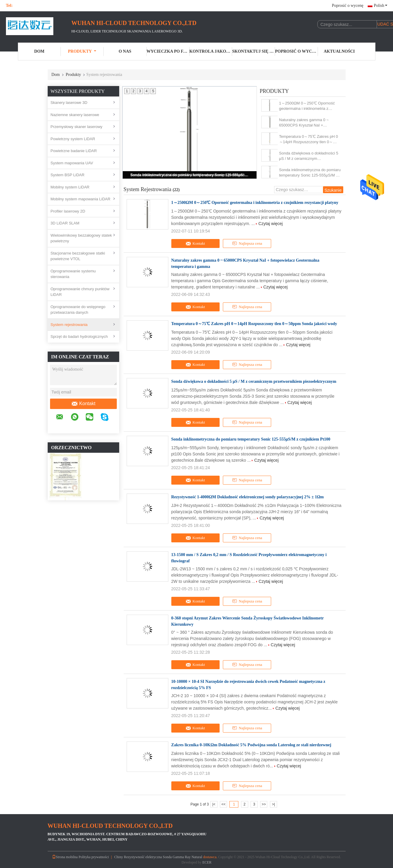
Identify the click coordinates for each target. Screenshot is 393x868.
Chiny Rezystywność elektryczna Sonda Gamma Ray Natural (158, 857)
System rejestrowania (69, 325)
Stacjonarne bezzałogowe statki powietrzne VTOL (78, 256)
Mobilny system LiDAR (70, 187)
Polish (380, 6)
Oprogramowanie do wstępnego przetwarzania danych (78, 310)
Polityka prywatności (94, 857)
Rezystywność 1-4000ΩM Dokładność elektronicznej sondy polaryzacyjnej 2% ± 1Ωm (248, 497)
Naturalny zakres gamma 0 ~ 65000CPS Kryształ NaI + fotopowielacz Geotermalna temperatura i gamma (304, 123)
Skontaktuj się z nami (254, 51)
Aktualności (339, 51)
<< (223, 804)
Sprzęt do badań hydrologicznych (79, 337)
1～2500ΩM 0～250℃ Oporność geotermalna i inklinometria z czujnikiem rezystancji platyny (307, 106)
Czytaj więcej (271, 224)
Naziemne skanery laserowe (75, 115)
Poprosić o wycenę (348, 6)
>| (274, 804)
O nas (125, 51)
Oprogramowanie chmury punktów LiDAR (80, 292)
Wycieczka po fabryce (168, 51)
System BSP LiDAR (68, 175)
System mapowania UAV (72, 163)
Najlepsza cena (247, 243)
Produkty (82, 51)
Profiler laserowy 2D (68, 211)
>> (264, 804)
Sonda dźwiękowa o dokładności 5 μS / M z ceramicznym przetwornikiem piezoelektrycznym (309, 156)
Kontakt (83, 404)
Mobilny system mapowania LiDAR (81, 199)
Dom (39, 51)
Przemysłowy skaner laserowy (77, 127)
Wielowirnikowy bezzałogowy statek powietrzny (81, 238)
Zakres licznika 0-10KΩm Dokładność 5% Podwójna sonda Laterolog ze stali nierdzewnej (251, 745)
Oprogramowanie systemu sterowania (73, 274)
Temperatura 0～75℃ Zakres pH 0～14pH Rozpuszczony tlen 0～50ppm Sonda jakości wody (309, 139)
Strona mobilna (65, 857)
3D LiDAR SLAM (65, 223)
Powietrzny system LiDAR (73, 139)
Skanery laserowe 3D (69, 103)
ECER (207, 862)
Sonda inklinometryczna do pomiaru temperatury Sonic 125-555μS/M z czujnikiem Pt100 (190, 175)
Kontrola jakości (211, 51)
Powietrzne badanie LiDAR (74, 151)
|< (214, 804)
